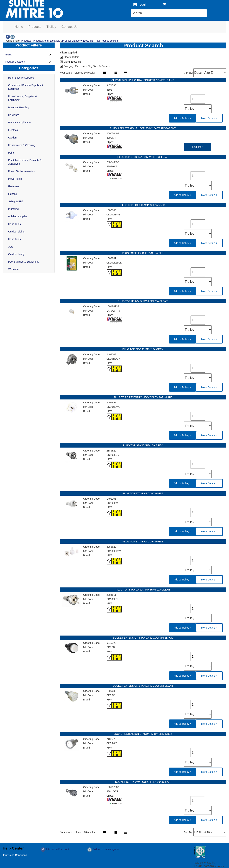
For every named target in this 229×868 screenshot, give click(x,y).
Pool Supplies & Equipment (23, 262)
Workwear (14, 269)
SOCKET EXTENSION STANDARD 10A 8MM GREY (143, 734)
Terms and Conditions (15, 855)
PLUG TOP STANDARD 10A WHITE (143, 493)
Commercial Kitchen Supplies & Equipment (26, 87)
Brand (29, 55)
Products (26, 41)
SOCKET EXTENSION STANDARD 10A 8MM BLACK (143, 638)
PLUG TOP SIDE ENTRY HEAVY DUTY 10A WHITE (143, 397)
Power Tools (15, 179)
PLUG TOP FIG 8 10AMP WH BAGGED (143, 205)
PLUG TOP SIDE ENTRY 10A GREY (143, 349)
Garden (12, 138)
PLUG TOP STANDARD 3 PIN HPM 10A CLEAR (143, 590)
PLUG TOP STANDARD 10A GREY (143, 445)
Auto (11, 247)
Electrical (13, 130)
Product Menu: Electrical (47, 41)
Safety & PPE (16, 201)
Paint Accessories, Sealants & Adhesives (25, 162)
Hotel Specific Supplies (21, 78)
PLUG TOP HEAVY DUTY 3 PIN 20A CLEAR (143, 301)
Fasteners (14, 186)
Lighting (13, 194)
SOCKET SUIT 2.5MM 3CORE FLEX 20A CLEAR (143, 782)
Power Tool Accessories (21, 171)
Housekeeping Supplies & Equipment (23, 98)
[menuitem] (19, 27)
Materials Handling (19, 107)
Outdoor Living (16, 232)
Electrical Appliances (20, 123)
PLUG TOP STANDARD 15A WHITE (143, 542)
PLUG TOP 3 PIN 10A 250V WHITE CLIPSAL (143, 157)
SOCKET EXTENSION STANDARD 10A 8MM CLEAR (143, 686)
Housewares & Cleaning (22, 145)
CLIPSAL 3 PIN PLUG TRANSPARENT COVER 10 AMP (143, 80)
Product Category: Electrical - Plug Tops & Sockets (90, 41)
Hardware (14, 115)
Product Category (29, 62)
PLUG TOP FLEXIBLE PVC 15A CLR (143, 253)
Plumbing (13, 209)
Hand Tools (14, 224)
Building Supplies (18, 217)
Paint (11, 153)
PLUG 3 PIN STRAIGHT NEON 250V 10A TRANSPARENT (143, 128)
